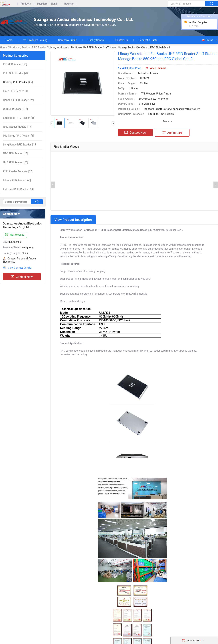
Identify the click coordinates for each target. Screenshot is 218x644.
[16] (16, 91)
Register (69, 4)
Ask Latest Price (132, 68)
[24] (19, 100)
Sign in (54, 4)
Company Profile (68, 40)
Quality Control (96, 40)
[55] (15, 64)
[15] (19, 118)
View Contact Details (20, 268)
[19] (17, 127)
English (207, 40)
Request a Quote (148, 40)
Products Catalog (35, 40)
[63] (17, 180)
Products (26, 4)
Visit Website (14, 235)
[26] (18, 82)
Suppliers (42, 4)
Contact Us (122, 40)
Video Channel (158, 68)
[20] (16, 73)
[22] (18, 171)
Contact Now (22, 277)
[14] (15, 109)
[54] (18, 189)
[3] (18, 136)
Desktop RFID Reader (34, 48)
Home (9, 40)
